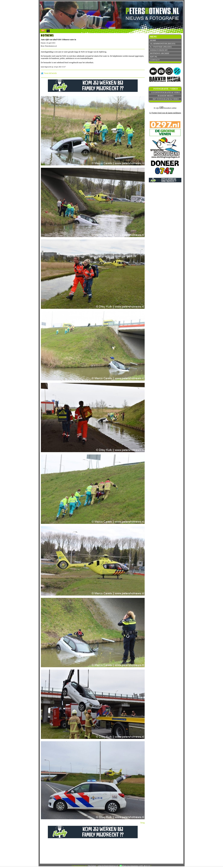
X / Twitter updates (161, 47)
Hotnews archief (160, 53)
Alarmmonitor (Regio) (163, 44)
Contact (155, 60)
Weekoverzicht (159, 50)
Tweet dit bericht (50, 73)
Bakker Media (166, 96)
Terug (142, 823)
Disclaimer (92, 866)
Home (153, 40)
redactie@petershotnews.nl (108, 866)
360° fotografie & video (166, 99)
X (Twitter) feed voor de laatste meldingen (165, 113)
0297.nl (154, 57)
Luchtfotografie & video (166, 92)
